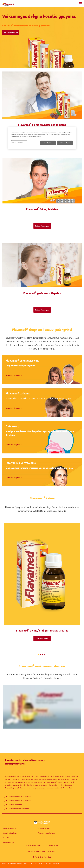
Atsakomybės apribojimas (47, 833)
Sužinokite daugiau (11, 33)
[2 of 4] (41, 654)
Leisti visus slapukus (65, 143)
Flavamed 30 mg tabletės (16, 805)
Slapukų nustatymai (18, 143)
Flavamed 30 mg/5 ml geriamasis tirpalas (20, 801)
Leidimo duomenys (10, 828)
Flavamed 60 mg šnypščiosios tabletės (19, 808)
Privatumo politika (44, 828)
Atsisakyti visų (48, 143)
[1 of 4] (39, 654)
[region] (42, 138)
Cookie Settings (9, 843)
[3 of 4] (42, 654)
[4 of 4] (44, 654)
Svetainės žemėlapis (10, 833)
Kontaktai (7, 838)
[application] (42, 707)
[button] (42, 34)
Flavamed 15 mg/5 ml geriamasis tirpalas (20, 797)
